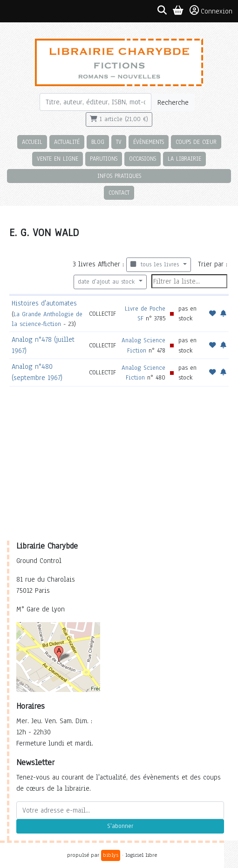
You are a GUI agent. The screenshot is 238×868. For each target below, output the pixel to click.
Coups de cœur (196, 142)
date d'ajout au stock (107, 282)
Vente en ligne (58, 159)
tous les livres (156, 264)
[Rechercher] (96, 102)
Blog (98, 142)
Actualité (67, 142)
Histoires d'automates (44, 303)
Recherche (173, 102)
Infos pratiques (119, 176)
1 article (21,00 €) (119, 119)
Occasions (143, 159)
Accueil (32, 142)
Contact (119, 193)
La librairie (184, 159)
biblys (111, 855)
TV (119, 142)
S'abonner (120, 826)
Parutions (104, 159)
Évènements (149, 142)
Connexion (211, 11)
